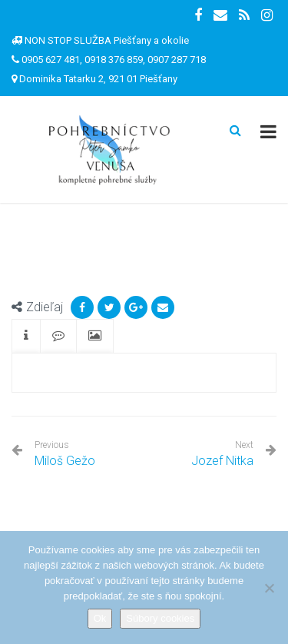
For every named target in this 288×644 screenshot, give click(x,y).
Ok (100, 618)
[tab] (26, 336)
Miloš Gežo (65, 454)
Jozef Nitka (222, 461)
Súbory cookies (160, 618)
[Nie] (269, 588)
